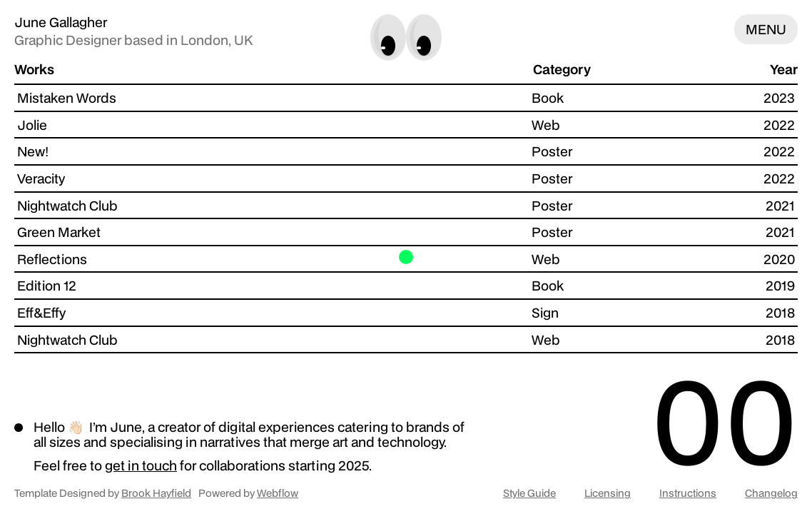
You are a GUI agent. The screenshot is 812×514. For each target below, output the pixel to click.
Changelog (771, 494)
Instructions (688, 494)
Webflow (278, 493)
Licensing (608, 494)
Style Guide (529, 494)
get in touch (141, 465)
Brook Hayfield (156, 493)
